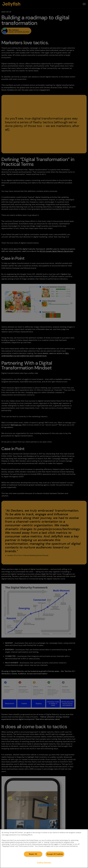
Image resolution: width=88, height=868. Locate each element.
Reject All (33, 854)
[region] (44, 849)
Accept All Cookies (55, 854)
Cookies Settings (44, 862)
